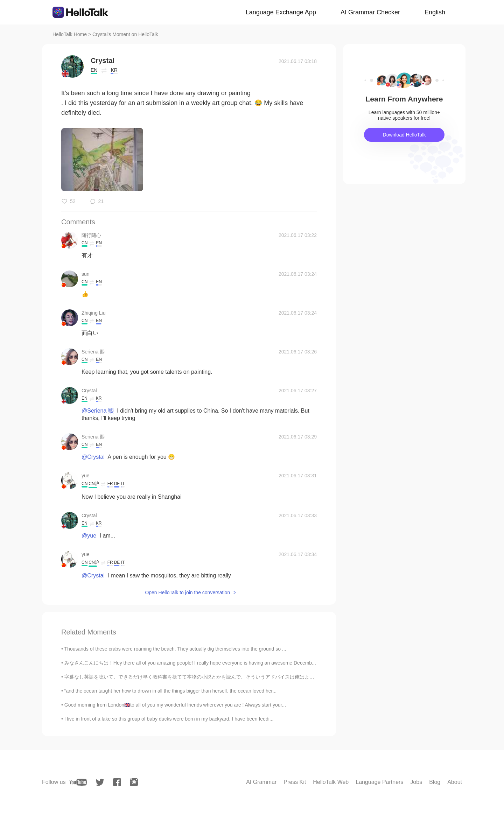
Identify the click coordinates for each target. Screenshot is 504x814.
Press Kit (295, 782)
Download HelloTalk (404, 135)
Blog (435, 782)
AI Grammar (261, 782)
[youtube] (78, 782)
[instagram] (134, 782)
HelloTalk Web (331, 782)
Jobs (416, 782)
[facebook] (117, 782)
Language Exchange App (281, 12)
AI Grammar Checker (370, 12)
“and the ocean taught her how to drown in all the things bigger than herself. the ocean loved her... (170, 691)
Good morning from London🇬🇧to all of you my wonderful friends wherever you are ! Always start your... (175, 705)
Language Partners (379, 782)
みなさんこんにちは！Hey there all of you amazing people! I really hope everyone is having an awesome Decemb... (190, 663)
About (455, 782)
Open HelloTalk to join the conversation (187, 592)
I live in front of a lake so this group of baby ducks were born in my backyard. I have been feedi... (169, 719)
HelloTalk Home (70, 34)
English (435, 12)
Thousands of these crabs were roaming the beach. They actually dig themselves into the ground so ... (175, 649)
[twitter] (100, 782)
